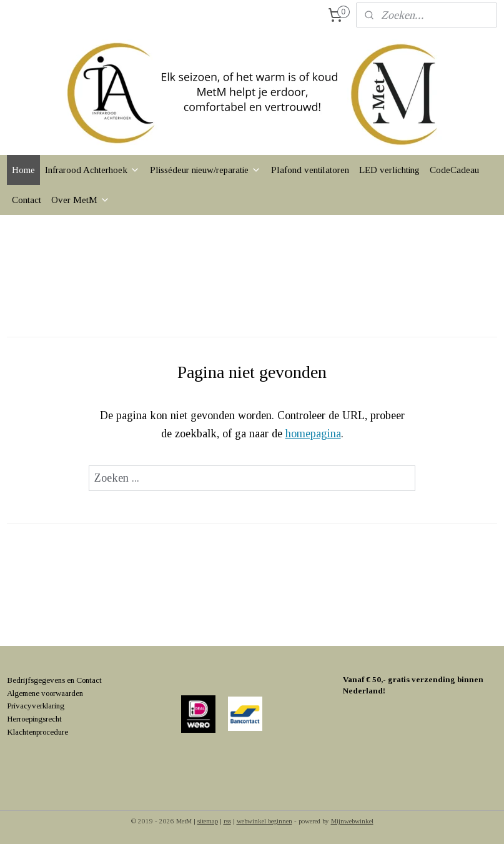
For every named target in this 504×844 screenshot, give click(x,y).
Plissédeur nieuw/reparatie (205, 170)
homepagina (313, 434)
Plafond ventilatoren (310, 170)
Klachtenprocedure (37, 732)
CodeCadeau (454, 170)
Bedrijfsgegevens (36, 680)
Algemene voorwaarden (45, 693)
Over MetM (81, 200)
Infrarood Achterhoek (92, 170)
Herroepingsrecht (34, 719)
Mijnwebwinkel (352, 821)
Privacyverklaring (36, 706)
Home (23, 170)
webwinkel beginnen (264, 821)
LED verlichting (389, 170)
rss (227, 821)
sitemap (208, 821)
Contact (27, 200)
